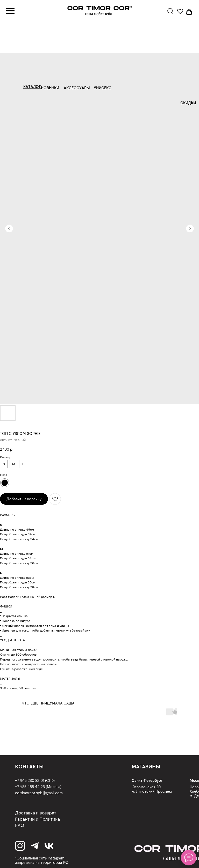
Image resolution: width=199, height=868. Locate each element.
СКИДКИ (188, 103)
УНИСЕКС (103, 88)
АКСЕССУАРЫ (77, 88)
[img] (99, 11)
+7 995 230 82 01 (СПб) (35, 780)
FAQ (20, 825)
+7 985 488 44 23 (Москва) (38, 787)
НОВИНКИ (50, 88)
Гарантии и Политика (37, 819)
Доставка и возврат (36, 813)
